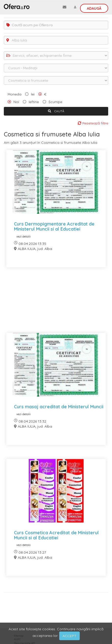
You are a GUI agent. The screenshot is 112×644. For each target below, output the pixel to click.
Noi (16, 102)
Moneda (14, 94)
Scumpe (55, 102)
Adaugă (94, 8)
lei (33, 94)
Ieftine (34, 102)
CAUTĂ (56, 111)
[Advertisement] (56, 303)
